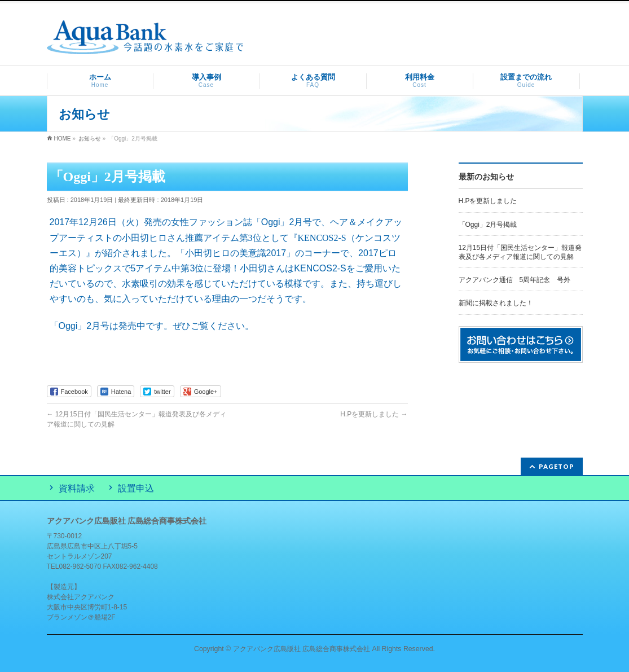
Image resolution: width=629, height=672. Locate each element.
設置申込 (136, 488)
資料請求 (77, 488)
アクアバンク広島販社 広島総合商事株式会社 (302, 649)
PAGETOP (557, 466)
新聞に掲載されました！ (496, 303)
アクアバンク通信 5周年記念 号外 (515, 280)
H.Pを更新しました (374, 414)
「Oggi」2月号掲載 (488, 225)
